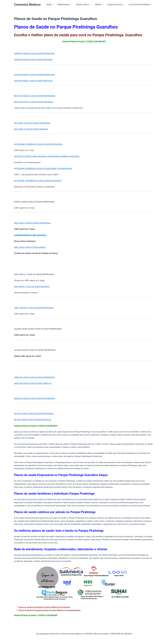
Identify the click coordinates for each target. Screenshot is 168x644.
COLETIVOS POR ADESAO (140, 5)
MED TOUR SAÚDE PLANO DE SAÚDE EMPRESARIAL (36, 96)
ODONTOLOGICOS (116, 5)
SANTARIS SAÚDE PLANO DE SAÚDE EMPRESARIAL (36, 75)
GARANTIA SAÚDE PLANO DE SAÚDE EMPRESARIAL (36, 53)
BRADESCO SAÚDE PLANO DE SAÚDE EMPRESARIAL (36, 398)
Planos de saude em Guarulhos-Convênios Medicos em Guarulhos (46, 607)
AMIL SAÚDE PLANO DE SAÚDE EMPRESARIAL (33, 223)
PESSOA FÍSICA (83, 5)
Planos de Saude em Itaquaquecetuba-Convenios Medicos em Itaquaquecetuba (52, 610)
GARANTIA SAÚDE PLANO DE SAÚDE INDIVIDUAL (35, 60)
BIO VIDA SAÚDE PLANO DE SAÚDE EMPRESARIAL (35, 414)
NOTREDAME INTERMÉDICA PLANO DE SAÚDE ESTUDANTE (39, 181)
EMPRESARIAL (65, 5)
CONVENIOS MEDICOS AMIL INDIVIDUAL (31, 235)
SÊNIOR (99, 5)
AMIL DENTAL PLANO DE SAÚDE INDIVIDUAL (33, 287)
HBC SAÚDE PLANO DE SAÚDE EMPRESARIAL (33, 123)
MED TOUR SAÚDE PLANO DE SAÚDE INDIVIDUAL (35, 102)
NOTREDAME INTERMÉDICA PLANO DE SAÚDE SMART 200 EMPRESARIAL (45, 169)
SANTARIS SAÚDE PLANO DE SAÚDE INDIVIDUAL (35, 81)
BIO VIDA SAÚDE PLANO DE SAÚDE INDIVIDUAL (34, 420)
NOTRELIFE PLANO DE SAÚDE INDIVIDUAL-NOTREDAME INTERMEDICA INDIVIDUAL (49, 156)
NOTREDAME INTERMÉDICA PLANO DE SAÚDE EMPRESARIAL (40, 144)
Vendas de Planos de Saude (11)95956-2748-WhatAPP (84, 41)
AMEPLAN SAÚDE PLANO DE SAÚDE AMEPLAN (34, 383)
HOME (50, 5)
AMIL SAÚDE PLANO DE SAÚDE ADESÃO (31, 247)
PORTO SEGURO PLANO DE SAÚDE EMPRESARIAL (35, 308)
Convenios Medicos (27, 5)
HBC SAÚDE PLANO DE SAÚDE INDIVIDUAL (32, 129)
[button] (53, 5)
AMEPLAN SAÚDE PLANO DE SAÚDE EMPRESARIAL (36, 377)
